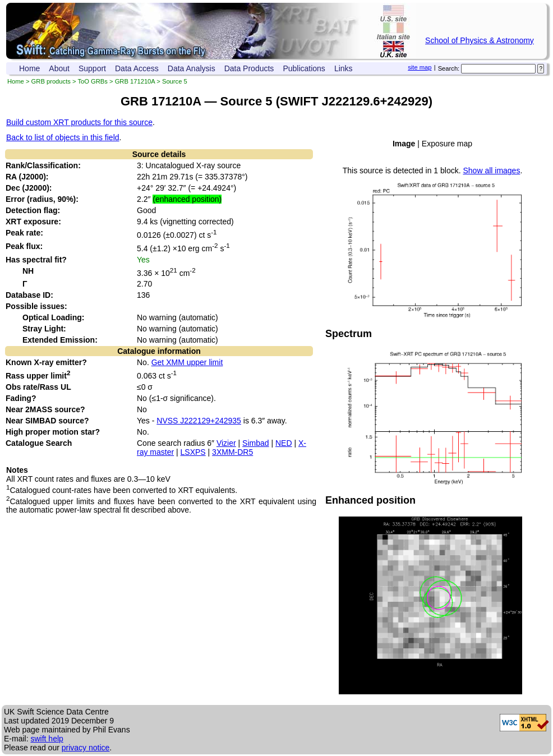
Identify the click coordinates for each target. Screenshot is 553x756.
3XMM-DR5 (232, 452)
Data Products (249, 68)
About (59, 68)
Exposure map (447, 144)
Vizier (226, 443)
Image (404, 144)
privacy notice (86, 748)
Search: (449, 68)
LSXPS (193, 452)
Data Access (137, 68)
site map (420, 67)
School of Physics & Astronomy (480, 40)
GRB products (51, 81)
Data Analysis (192, 68)
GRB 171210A (135, 81)
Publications (304, 68)
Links (344, 68)
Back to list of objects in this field (63, 137)
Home (29, 68)
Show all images (491, 170)
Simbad (255, 443)
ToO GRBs (92, 81)
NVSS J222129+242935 (199, 421)
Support (92, 68)
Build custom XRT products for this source (79, 122)
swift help (47, 739)
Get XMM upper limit (187, 362)
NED (284, 443)
